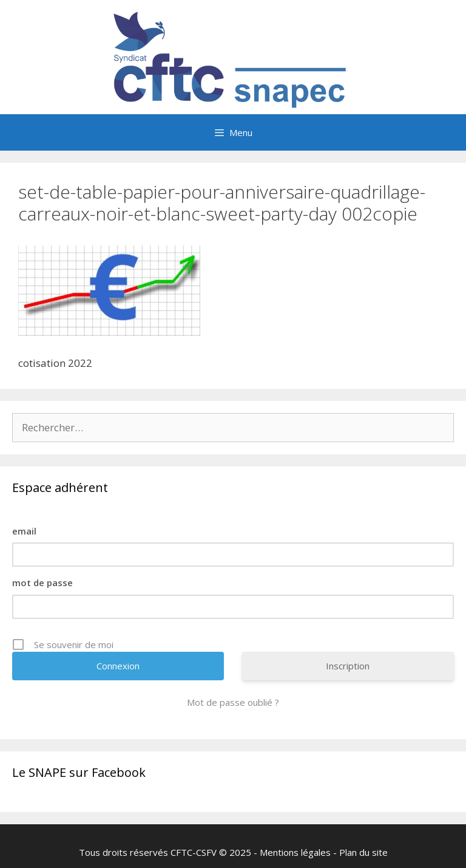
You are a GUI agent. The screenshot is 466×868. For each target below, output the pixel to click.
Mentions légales (295, 852)
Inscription (348, 666)
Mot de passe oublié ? (233, 702)
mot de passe (42, 583)
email (24, 531)
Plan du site (363, 852)
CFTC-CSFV (194, 852)
